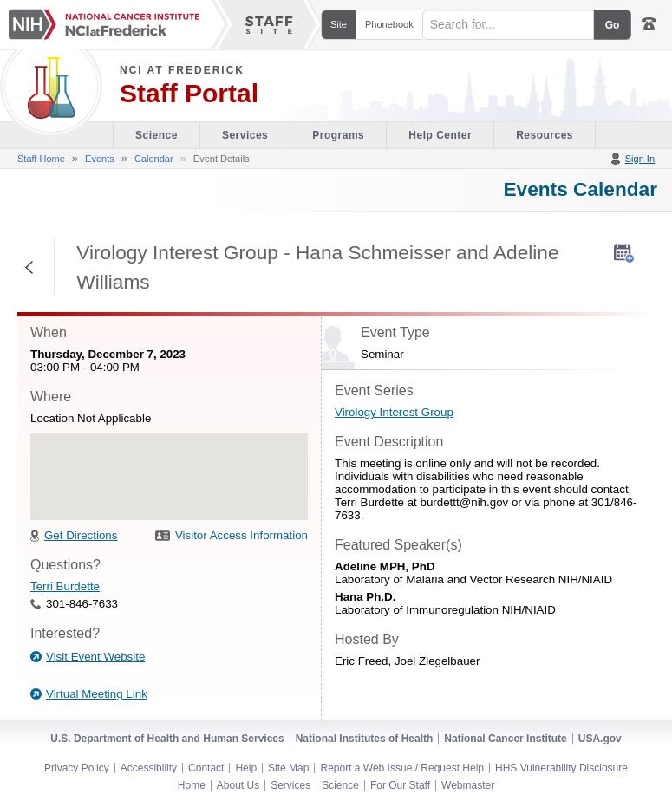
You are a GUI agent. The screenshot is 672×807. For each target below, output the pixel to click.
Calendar (154, 159)
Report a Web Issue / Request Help (402, 768)
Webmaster (468, 785)
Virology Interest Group (394, 412)
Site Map (288, 768)
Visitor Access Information (241, 535)
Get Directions (81, 535)
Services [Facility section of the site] (245, 135)
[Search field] (508, 25)
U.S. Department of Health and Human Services (167, 739)
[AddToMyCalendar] (624, 253)
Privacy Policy (77, 768)
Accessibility (149, 768)
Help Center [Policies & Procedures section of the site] (440, 135)
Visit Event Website (95, 657)
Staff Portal (189, 94)
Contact (206, 768)
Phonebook (389, 24)
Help (246, 768)
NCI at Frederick (182, 70)
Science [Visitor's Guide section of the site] (157, 135)
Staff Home (41, 159)
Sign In (640, 159)
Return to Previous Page (30, 267)
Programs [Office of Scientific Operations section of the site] (338, 135)
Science (340, 785)
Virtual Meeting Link (97, 694)
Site (339, 24)
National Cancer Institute (505, 739)
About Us (238, 785)
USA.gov (600, 739)
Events (100, 159)
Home (192, 785)
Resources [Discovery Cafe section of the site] (545, 135)
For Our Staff (400, 785)
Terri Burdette (65, 586)
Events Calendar (580, 189)
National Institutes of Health (365, 739)
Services (290, 785)
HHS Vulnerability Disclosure (561, 768)
